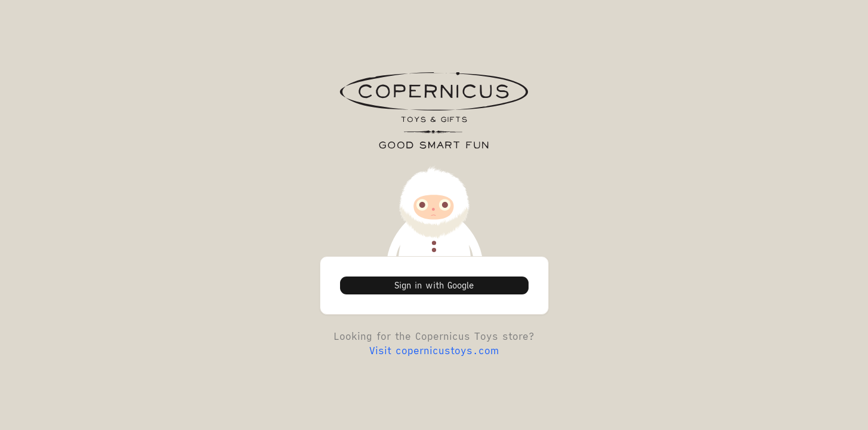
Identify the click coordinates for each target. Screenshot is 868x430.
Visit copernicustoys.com (434, 351)
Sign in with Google (434, 285)
